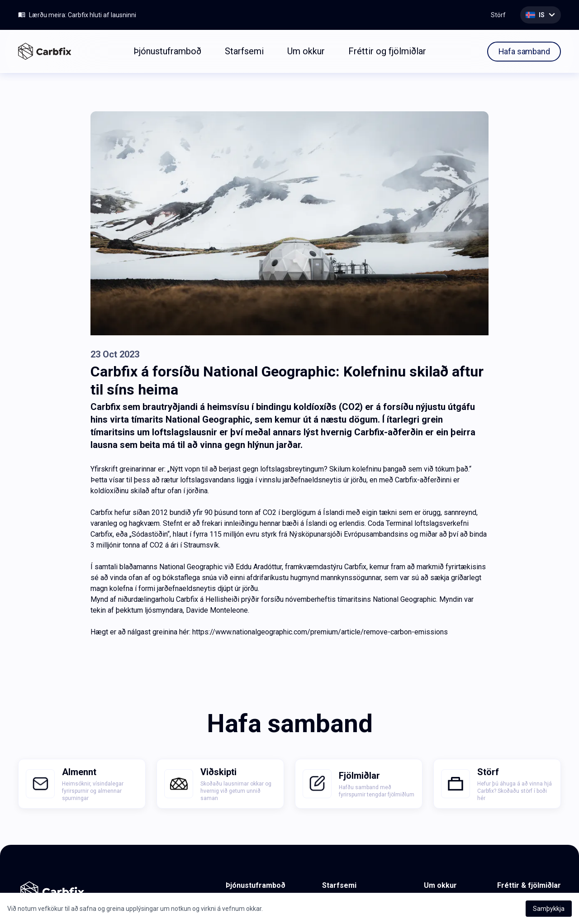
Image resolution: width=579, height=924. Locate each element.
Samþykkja (549, 909)
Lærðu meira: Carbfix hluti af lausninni (83, 15)
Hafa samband (524, 51)
